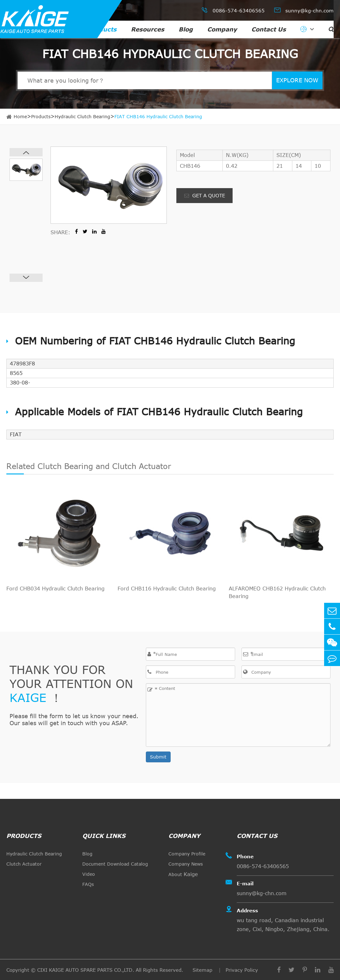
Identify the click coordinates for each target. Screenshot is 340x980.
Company (222, 29)
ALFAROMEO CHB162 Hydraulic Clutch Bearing (277, 592)
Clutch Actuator (24, 864)
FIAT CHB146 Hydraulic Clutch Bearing (158, 116)
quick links (104, 836)
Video (89, 874)
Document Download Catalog (115, 864)
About (183, 874)
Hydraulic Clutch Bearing (82, 116)
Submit (158, 757)
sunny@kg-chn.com (304, 10)
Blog (186, 29)
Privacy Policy (242, 970)
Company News (186, 864)
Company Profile (187, 854)
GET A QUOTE (205, 195)
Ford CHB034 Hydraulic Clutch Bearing (55, 589)
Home (20, 116)
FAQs (88, 884)
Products (102, 29)
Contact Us (269, 29)
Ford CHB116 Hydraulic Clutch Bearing (167, 589)
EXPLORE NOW (297, 80)
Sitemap (203, 970)
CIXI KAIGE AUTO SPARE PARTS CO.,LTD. (86, 970)
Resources (148, 29)
